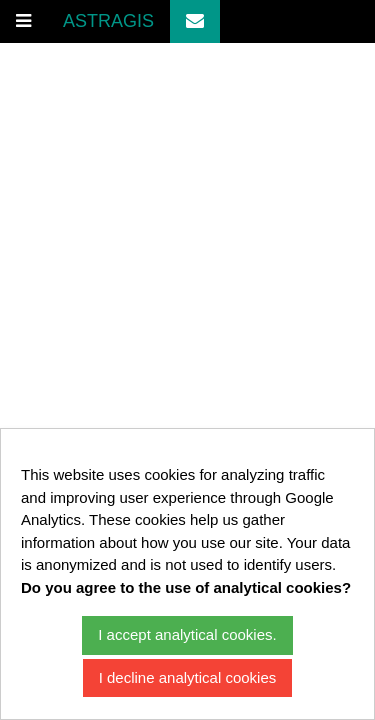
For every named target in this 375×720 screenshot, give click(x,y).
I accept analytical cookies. (187, 634)
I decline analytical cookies (188, 677)
